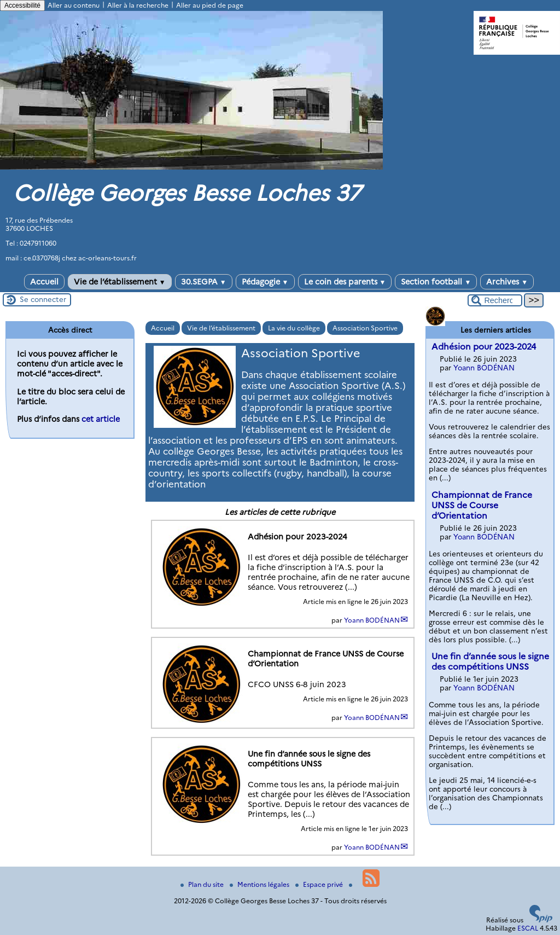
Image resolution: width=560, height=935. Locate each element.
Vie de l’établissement (120, 282)
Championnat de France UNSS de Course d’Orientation (482, 505)
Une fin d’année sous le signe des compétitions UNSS (490, 661)
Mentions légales (260, 884)
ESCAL (528, 928)
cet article (101, 419)
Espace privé (320, 884)
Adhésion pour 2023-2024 (484, 347)
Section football (436, 282)
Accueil (44, 282)
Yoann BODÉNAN (372, 620)
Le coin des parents (345, 282)
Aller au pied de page (210, 5)
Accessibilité (22, 5)
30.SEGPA (204, 282)
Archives (507, 282)
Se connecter (43, 299)
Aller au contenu (74, 5)
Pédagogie (265, 282)
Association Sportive (365, 328)
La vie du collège (294, 328)
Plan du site (203, 884)
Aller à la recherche (138, 5)
